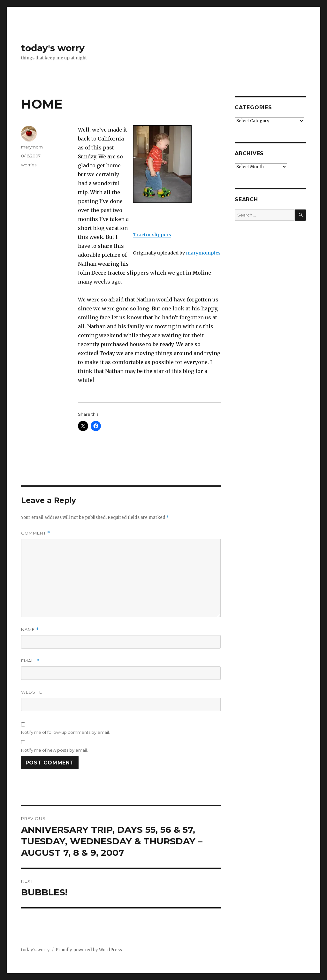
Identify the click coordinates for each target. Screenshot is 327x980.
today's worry (53, 48)
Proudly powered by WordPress (89, 950)
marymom (32, 147)
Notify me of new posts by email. (54, 750)
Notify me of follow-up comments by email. (65, 732)
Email (30, 661)
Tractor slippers (152, 235)
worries (29, 165)
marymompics (203, 253)
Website (32, 692)
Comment (36, 533)
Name (30, 630)
